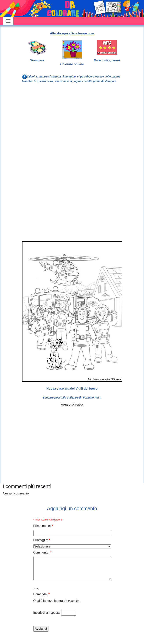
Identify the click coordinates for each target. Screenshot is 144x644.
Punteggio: (42, 540)
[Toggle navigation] (8, 21)
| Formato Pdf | (91, 398)
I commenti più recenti (27, 486)
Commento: (42, 552)
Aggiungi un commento (72, 508)
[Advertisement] (36, 127)
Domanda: (42, 594)
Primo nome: (43, 526)
